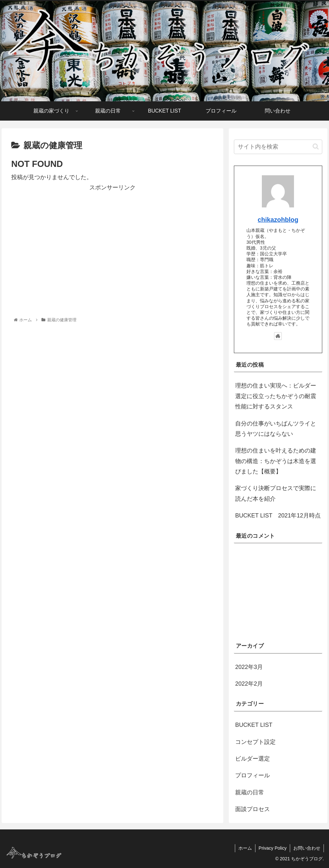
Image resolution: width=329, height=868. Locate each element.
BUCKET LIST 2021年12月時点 (278, 516)
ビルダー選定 (253, 759)
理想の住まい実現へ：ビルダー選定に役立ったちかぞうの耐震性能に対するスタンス (276, 396)
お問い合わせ (307, 848)
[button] (316, 146)
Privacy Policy (273, 848)
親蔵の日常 (250, 792)
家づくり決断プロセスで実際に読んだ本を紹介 (276, 493)
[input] (278, 147)
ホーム (245, 848)
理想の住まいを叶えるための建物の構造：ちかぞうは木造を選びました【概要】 (276, 461)
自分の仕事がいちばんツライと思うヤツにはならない (276, 429)
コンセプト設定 (255, 742)
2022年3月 (249, 667)
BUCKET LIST (254, 725)
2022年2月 (249, 684)
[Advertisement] (112, 238)
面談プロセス (253, 809)
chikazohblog (278, 220)
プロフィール (253, 775)
